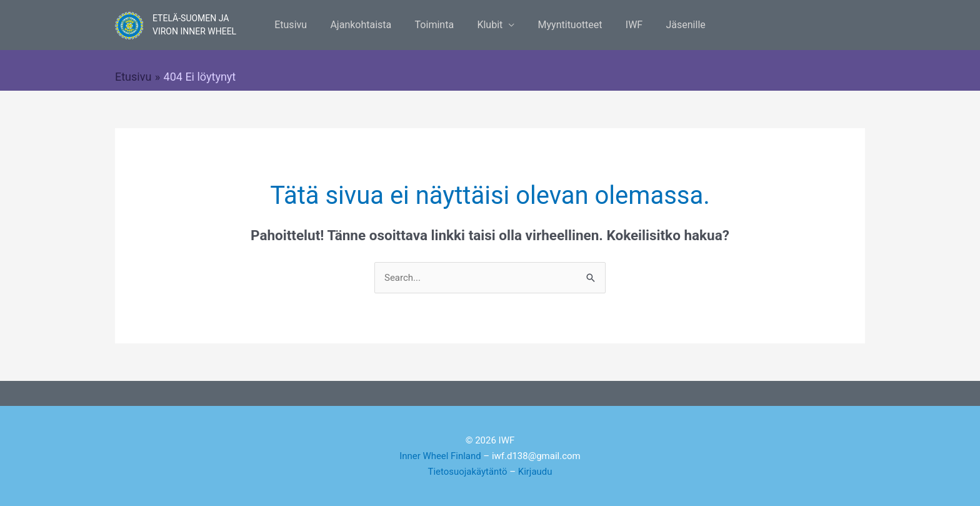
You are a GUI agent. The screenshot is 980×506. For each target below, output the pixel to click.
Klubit (490, 25)
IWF (627, 25)
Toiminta (437, 25)
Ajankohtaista (367, 25)
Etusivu (301, 25)
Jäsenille (676, 25)
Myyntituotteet (567, 25)
